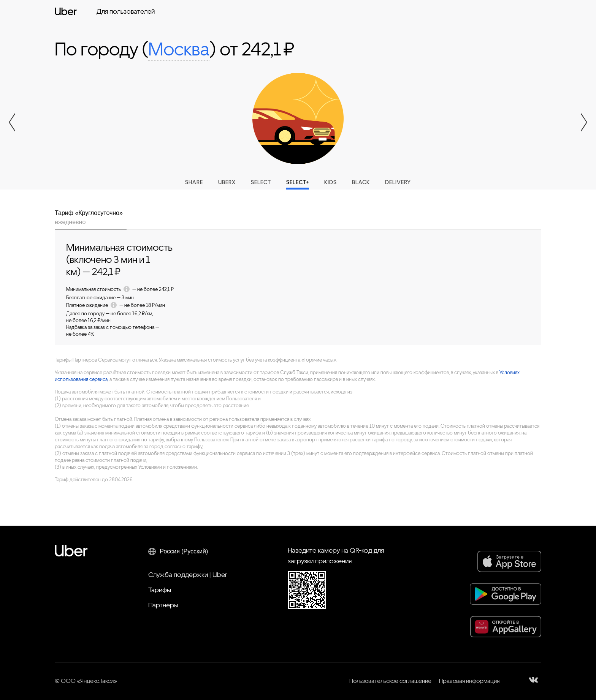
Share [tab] (194, 182)
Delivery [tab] (398, 182)
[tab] (91, 219)
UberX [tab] (227, 182)
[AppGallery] (506, 627)
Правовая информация (469, 681)
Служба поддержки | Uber (188, 574)
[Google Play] (506, 594)
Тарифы (160, 590)
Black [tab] (361, 182)
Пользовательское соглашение (390, 681)
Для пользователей (126, 11)
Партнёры (163, 605)
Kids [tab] (330, 182)
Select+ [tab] (298, 182)
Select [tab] (261, 182)
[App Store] (509, 561)
